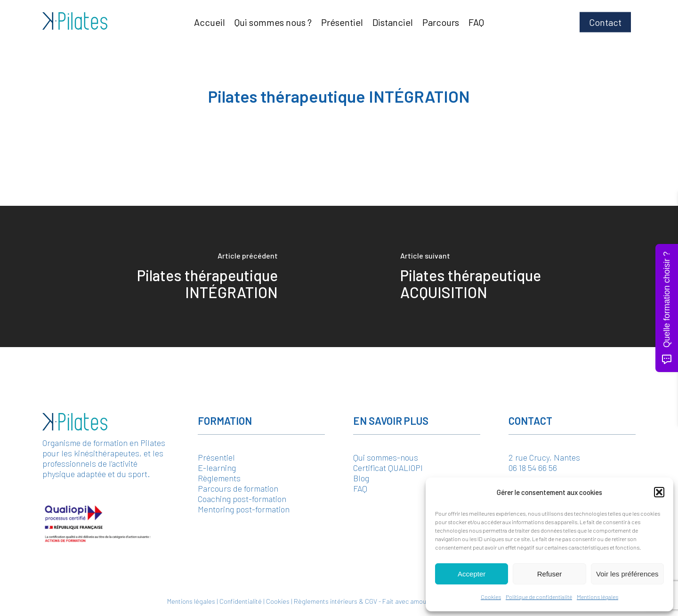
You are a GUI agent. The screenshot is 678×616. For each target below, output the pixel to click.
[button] (659, 492)
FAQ (360, 488)
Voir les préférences (627, 574)
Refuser (550, 574)
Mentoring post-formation (244, 509)
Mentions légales (597, 597)
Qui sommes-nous (386, 457)
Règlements (219, 478)
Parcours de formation (238, 488)
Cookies (491, 597)
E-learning (217, 468)
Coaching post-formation (242, 499)
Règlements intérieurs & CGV (335, 601)
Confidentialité (241, 601)
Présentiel (216, 457)
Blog (361, 478)
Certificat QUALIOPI (388, 468)
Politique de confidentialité (539, 597)
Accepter (472, 574)
